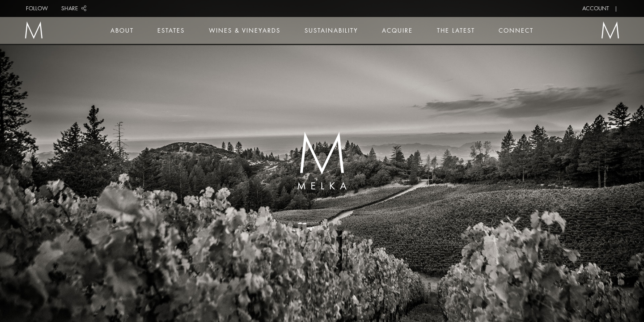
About (122, 30)
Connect (516, 30)
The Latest (456, 30)
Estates (171, 30)
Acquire (397, 30)
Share (74, 8)
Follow (37, 8)
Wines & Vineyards (245, 30)
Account (596, 8)
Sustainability (331, 30)
